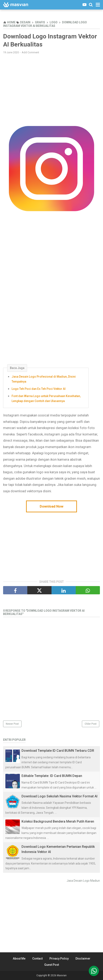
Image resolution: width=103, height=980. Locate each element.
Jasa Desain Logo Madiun (83, 881)
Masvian (62, 975)
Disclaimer (83, 959)
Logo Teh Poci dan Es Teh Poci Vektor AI (39, 389)
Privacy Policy (59, 959)
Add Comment (30, 52)
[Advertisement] (51, 87)
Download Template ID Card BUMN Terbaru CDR (58, 751)
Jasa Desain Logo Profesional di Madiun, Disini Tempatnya (44, 379)
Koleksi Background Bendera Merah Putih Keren (58, 821)
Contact (37, 959)
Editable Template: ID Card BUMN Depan (52, 776)
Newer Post (12, 724)
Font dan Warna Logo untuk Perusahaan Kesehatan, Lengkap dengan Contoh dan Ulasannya (46, 398)
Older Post (91, 724)
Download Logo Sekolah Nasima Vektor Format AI (59, 796)
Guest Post (52, 965)
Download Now (51, 506)
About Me (19, 959)
